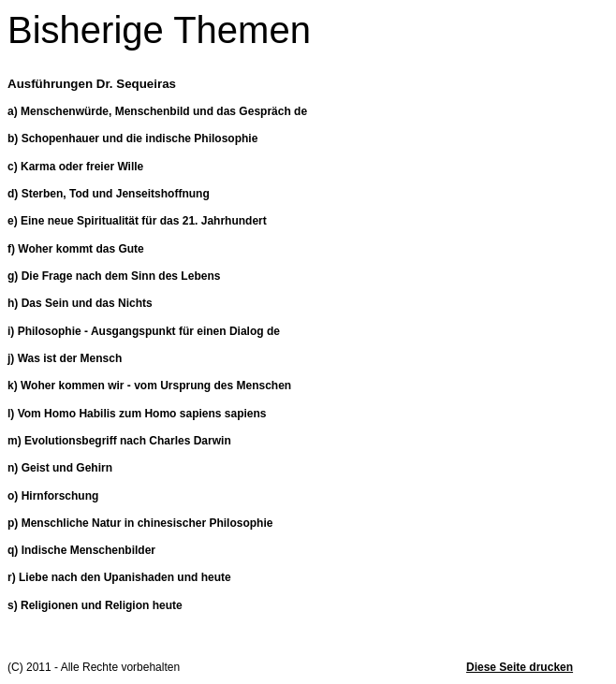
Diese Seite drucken (520, 667)
